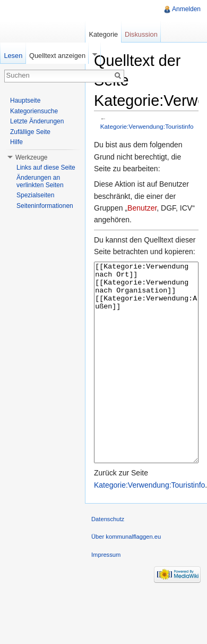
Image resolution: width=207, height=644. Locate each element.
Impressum (106, 595)
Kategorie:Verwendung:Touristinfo (147, 126)
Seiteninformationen (45, 206)
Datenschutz (108, 559)
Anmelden (186, 9)
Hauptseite (25, 101)
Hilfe (16, 142)
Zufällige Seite (30, 132)
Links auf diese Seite (46, 168)
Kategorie (103, 34)
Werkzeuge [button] (31, 157)
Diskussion (141, 34)
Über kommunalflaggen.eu (126, 576)
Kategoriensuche (34, 111)
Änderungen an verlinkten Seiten (40, 181)
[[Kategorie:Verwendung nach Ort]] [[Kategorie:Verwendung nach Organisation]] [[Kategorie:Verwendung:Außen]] (146, 383)
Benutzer (142, 208)
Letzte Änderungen (37, 121)
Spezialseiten (35, 195)
